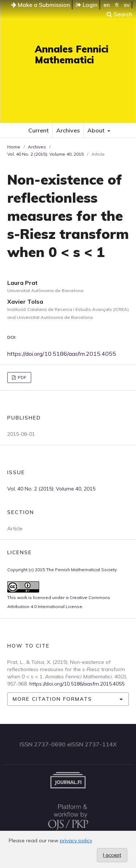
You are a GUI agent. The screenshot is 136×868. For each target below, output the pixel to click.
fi (117, 5)
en (107, 5)
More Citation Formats (52, 699)
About (97, 130)
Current (38, 130)
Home (14, 147)
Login (87, 5)
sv (127, 5)
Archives (68, 130)
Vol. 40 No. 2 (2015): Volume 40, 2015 (46, 154)
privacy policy (76, 840)
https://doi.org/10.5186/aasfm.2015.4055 (62, 354)
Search (119, 14)
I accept (112, 855)
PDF (22, 377)
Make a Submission (41, 5)
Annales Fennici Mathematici (72, 54)
